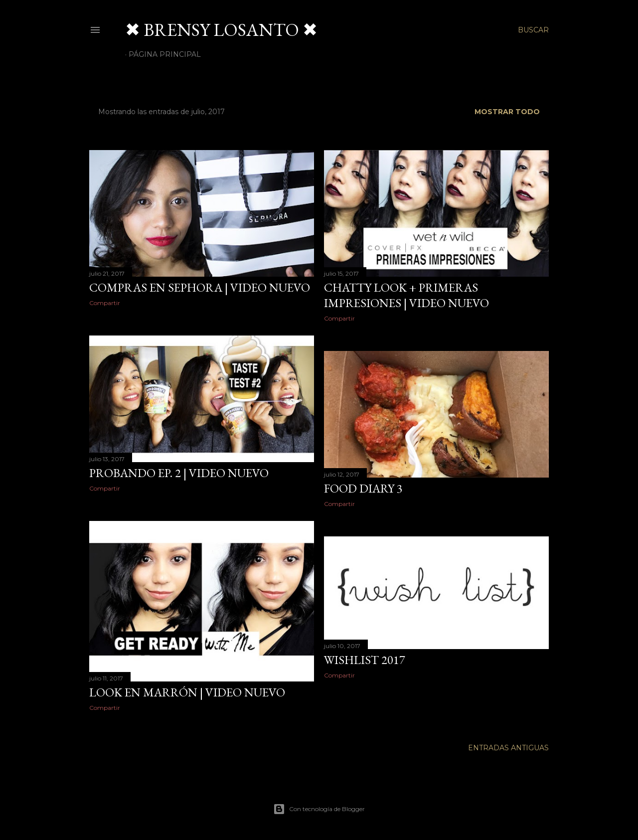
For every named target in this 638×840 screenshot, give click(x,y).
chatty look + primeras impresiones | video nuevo (406, 295)
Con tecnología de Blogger (319, 809)
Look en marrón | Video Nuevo (187, 692)
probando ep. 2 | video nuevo (179, 473)
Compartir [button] (105, 303)
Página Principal (165, 54)
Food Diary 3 (363, 488)
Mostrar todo (507, 112)
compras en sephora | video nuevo (200, 287)
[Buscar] (533, 30)
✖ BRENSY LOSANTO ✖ (221, 30)
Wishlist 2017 (365, 660)
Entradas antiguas (508, 748)
